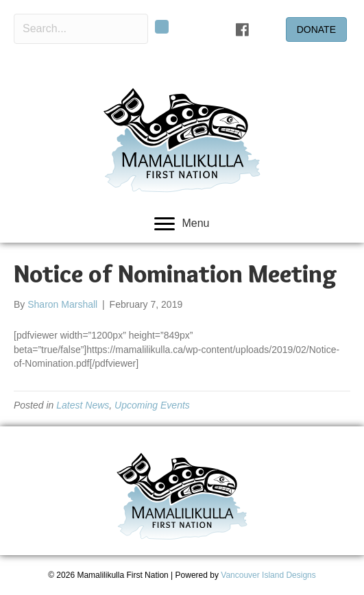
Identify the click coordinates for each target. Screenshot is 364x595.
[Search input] (81, 29)
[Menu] (182, 224)
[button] (162, 27)
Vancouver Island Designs (268, 575)
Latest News (83, 405)
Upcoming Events (152, 405)
